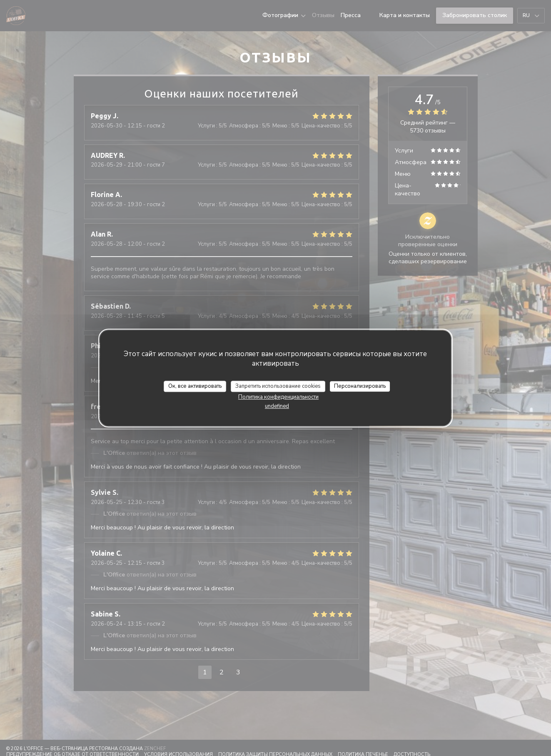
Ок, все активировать (195, 386)
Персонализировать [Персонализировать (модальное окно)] (360, 386)
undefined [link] (277, 406)
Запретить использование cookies (278, 386)
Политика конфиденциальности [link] (278, 397)
